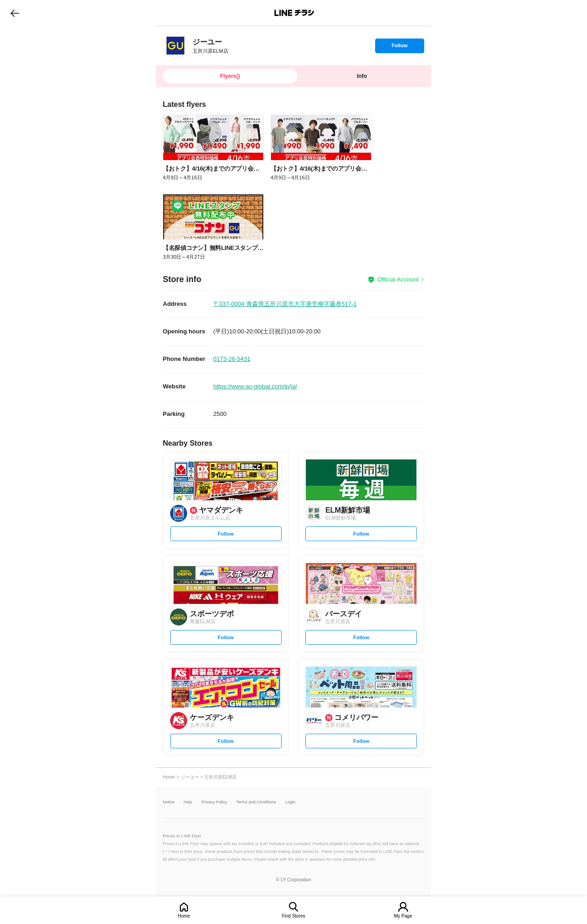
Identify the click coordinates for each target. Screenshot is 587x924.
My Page (403, 916)
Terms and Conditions (256, 802)
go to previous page (15, 13)
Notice (169, 802)
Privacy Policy (214, 802)
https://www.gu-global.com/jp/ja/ (255, 386)
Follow (399, 48)
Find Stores (293, 916)
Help (188, 802)
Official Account (398, 279)
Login (290, 802)
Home (184, 916)
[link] (175, 46)
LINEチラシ (294, 13)
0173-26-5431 (232, 359)
